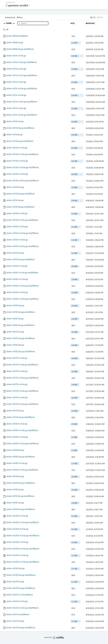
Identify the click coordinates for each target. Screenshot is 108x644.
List (93, 17)
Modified (90, 23)
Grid (100, 17)
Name (11, 23)
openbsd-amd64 (18, 6)
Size (73, 23)
